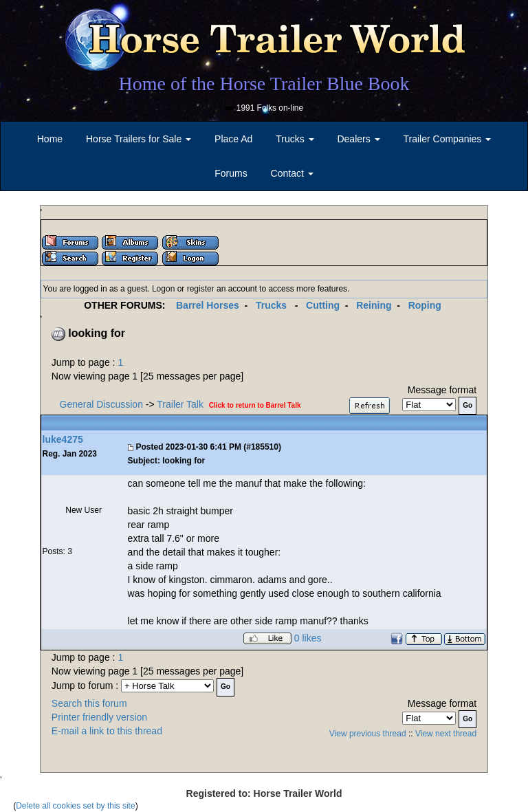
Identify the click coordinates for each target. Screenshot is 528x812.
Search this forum (89, 703)
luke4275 (63, 439)
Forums (231, 173)
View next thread (446, 734)
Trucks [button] (295, 139)
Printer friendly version (99, 717)
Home (50, 139)
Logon (163, 289)
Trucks (271, 305)
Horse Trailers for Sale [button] (139, 139)
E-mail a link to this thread (107, 731)
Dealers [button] (358, 139)
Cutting (323, 305)
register (201, 289)
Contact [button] (292, 173)
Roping (425, 305)
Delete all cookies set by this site (75, 806)
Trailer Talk (180, 404)
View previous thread (368, 734)
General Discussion (101, 404)
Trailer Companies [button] (448, 139)
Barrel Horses (208, 305)
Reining (374, 305)
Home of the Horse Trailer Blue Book (264, 84)
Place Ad (233, 139)
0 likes (308, 639)
